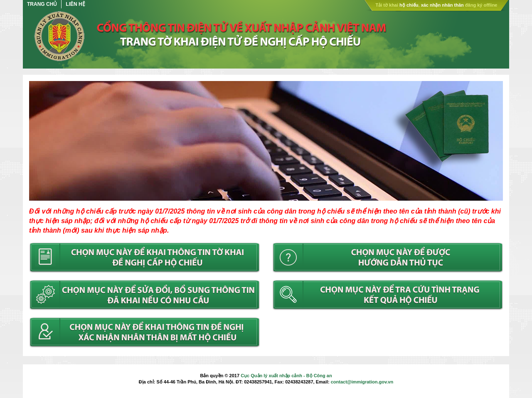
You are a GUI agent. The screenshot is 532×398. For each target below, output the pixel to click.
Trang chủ (42, 4)
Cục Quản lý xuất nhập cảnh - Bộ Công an (286, 376)
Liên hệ (75, 4)
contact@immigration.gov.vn (362, 382)
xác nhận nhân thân (442, 5)
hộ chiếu (409, 5)
